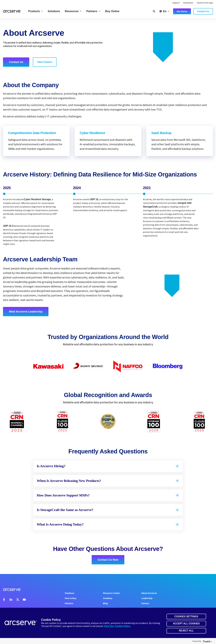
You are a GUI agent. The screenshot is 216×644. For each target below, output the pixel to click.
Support (176, 3)
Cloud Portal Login (205, 3)
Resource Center (111, 593)
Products (36, 11)
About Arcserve (149, 593)
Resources (73, 11)
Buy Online (112, 11)
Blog (105, 603)
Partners (93, 11)
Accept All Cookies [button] (186, 624)
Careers (145, 603)
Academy (108, 598)
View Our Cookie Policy (117, 626)
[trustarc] (207, 641)
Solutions (54, 11)
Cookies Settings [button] (186, 616)
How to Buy (71, 598)
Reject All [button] (186, 631)
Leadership (147, 598)
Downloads (188, 3)
